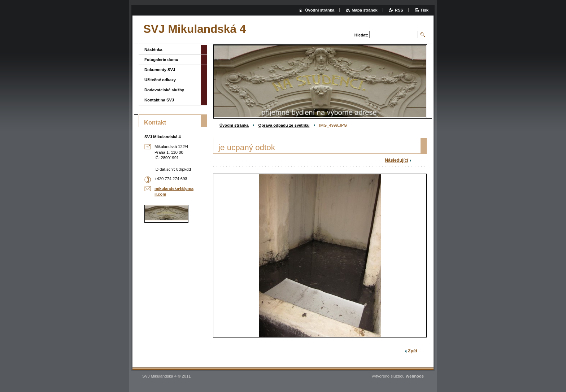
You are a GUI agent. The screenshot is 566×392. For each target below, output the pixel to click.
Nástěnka (153, 49)
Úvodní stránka (234, 125)
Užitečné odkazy (160, 80)
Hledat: (361, 35)
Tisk (425, 10)
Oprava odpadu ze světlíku (284, 125)
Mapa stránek (365, 10)
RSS (399, 10)
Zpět (413, 351)
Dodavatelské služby (164, 90)
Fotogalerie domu (161, 60)
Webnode (415, 376)
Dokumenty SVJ (160, 70)
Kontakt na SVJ (159, 100)
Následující (397, 160)
